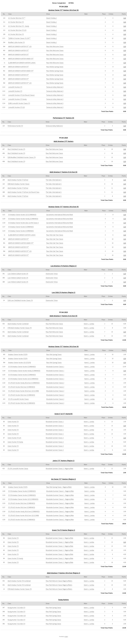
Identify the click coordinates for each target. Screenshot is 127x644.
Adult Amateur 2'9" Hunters (64, 141)
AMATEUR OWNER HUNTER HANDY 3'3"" (21, 59)
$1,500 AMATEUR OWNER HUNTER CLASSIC (22, 63)
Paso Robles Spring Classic (55, 67)
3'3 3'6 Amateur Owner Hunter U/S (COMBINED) (23, 379)
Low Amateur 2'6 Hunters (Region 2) (64, 266)
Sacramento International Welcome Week (60, 215)
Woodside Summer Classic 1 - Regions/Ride (60, 491)
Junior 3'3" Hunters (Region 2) (63, 461)
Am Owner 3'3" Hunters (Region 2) (64, 479)
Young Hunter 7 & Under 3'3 (16, 608)
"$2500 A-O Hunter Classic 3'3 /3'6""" (19, 38)
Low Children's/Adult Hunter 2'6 (18, 274)
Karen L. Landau (89, 324)
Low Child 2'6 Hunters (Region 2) (64, 292)
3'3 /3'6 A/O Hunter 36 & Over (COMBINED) (22, 387)
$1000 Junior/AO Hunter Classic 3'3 (19, 103)
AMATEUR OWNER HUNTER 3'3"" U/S (20, 46)
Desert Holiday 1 (52, 18)
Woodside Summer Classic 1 (55, 367)
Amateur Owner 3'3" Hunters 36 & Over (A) (64, 10)
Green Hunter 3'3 (13, 422)
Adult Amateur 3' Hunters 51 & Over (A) (63, 172)
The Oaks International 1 (54, 180)
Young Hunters (63, 600)
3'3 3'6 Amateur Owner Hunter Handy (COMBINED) (24, 371)
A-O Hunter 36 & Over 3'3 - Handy (19, 26)
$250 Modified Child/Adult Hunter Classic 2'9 (22, 157)
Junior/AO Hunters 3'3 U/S (16, 107)
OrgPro (66, 637)
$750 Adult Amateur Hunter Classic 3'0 (20, 328)
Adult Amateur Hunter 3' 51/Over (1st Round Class (23, 192)
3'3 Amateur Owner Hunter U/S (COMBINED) (22, 215)
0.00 (125, 18)
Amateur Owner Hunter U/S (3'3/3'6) (19, 363)
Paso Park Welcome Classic (55, 46)
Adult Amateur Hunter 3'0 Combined (19, 581)
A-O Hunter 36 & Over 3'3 (16, 22)
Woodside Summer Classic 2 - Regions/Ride (59, 469)
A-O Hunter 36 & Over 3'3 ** (17, 18)
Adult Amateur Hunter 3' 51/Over (18, 180)
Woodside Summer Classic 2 (55, 383)
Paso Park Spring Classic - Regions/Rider (59, 487)
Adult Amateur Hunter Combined (18, 324)
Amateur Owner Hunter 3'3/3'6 (18, 354)
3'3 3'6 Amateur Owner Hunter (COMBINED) (22, 367)
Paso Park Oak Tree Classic (55, 235)
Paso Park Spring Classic (54, 354)
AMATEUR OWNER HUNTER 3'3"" (19, 50)
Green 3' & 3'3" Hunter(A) (64, 414)
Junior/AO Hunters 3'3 (15, 87)
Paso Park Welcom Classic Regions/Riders (59, 581)
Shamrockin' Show (52, 274)
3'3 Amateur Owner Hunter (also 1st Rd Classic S (23, 223)
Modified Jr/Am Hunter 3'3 (16, 42)
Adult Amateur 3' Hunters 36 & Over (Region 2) (64, 573)
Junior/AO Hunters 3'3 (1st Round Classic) (21, 95)
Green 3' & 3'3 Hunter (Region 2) (64, 530)
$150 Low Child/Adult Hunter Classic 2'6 (20, 300)
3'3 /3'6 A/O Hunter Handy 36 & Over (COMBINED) (24, 383)
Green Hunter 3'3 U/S (14, 438)
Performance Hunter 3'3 (15, 126)
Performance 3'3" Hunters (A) (63, 118)
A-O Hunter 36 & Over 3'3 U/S (17, 30)
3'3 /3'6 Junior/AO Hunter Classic (18, 399)
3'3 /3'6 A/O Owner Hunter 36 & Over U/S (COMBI (24, 391)
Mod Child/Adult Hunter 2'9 (16, 149)
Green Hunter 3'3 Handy (15, 442)
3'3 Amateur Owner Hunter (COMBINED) (21, 227)
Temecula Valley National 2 (55, 87)
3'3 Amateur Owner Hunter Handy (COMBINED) (23, 219)
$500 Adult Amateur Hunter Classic (19, 184)
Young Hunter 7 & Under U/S (17, 616)
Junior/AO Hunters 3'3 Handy (17, 99)
